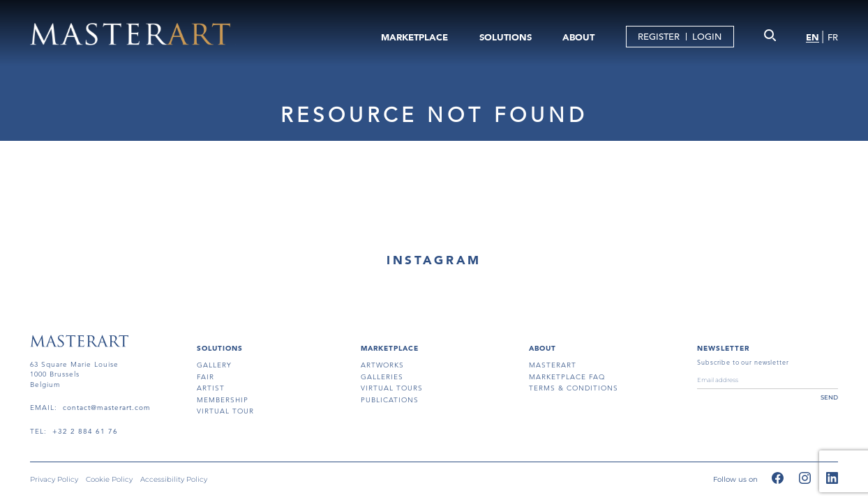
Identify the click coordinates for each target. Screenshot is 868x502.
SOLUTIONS (506, 37)
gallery (214, 365)
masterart (553, 365)
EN (813, 37)
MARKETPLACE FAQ (567, 377)
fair (205, 377)
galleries (382, 377)
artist (211, 388)
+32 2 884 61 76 (85, 431)
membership (223, 400)
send (829, 397)
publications (390, 400)
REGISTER (659, 37)
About (542, 348)
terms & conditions (574, 388)
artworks (382, 365)
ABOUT (578, 37)
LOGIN (707, 37)
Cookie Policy (109, 480)
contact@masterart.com (107, 408)
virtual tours (392, 388)
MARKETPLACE (414, 37)
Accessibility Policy (174, 480)
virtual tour (225, 411)
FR (833, 37)
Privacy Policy (54, 480)
